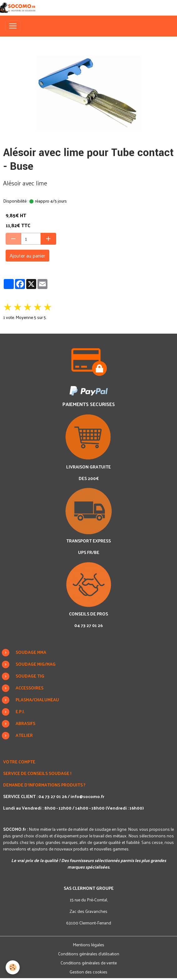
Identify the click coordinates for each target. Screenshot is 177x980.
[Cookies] (13, 967)
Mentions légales (88, 945)
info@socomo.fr (87, 796)
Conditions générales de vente (89, 963)
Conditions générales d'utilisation (89, 954)
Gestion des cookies (88, 972)
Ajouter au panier (27, 255)
